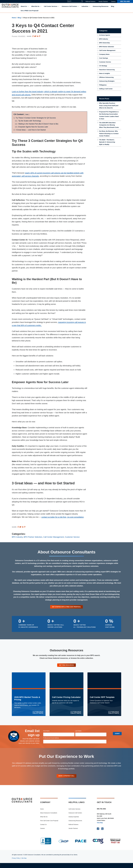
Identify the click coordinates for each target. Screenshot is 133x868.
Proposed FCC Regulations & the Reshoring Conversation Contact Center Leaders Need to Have (109, 115)
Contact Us (43, 826)
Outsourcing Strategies (107, 81)
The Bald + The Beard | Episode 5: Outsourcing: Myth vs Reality (107, 142)
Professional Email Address (54, 739)
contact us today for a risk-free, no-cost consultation (63, 517)
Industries (85, 6)
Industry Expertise (74, 819)
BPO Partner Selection (33, 537)
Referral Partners (90, 1)
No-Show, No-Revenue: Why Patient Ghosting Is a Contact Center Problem (109, 133)
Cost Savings (104, 58)
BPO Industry (17, 537)
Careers (113, 1)
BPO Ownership (104, 43)
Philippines (103, 85)
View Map (100, 824)
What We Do (35, 6)
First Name (49, 732)
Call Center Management (54, 537)
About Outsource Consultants (49, 815)
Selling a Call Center (106, 89)
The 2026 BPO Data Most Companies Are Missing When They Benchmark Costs (109, 125)
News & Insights (105, 73)
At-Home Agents (105, 35)
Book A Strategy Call (66, 777)
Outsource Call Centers (69, 6)
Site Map (24, 860)
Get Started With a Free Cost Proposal (66, 607)
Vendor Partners (103, 1)
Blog (113, 6)
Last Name (81, 732)
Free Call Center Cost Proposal (49, 822)
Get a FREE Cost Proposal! (30, 11)
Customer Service (72, 537)
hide (27, 114)
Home (14, 18)
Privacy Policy (16, 860)
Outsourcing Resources (101, 6)
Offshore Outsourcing (106, 77)
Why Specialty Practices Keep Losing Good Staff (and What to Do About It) (109, 105)
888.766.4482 (125, 1)
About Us (24, 6)
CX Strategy (103, 66)
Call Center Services (51, 6)
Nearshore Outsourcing (107, 70)
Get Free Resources (66, 666)
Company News (104, 54)
